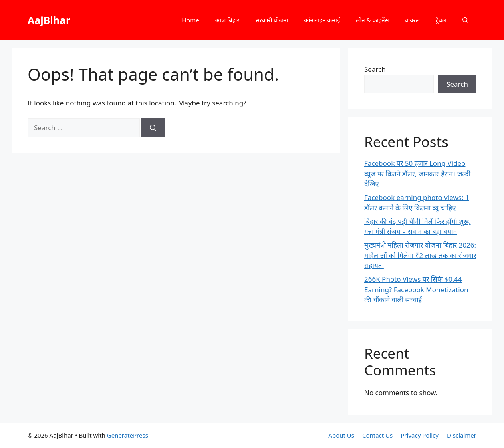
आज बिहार (227, 20)
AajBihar (49, 20)
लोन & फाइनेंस (372, 20)
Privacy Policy (420, 435)
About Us (341, 435)
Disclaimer (462, 435)
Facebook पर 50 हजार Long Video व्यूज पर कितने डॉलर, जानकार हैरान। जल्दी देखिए (417, 174)
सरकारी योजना (272, 20)
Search (375, 69)
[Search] (153, 128)
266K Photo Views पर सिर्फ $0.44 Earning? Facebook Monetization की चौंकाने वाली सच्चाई (416, 289)
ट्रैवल (441, 20)
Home (191, 20)
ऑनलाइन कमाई (322, 20)
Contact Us (377, 435)
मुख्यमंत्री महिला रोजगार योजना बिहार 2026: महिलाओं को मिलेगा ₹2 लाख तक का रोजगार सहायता (420, 255)
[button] (465, 20)
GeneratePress (128, 435)
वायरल (412, 20)
